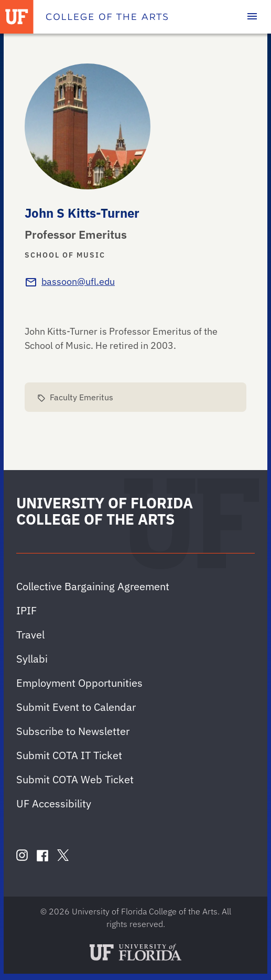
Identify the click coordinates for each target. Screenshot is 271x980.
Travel (30, 635)
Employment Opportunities (79, 683)
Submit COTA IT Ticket (69, 755)
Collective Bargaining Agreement (93, 586)
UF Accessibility (54, 803)
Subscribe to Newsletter (73, 731)
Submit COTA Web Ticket (75, 779)
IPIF (26, 610)
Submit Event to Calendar (76, 707)
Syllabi (32, 659)
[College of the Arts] (107, 17)
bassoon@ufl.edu (78, 281)
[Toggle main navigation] (252, 17)
